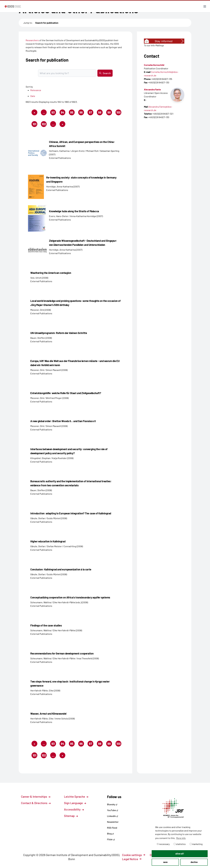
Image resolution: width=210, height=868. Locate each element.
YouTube (113, 810)
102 (44, 125)
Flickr (111, 839)
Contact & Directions (36, 803)
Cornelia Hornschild (154, 65)
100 (119, 113)
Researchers (32, 40)
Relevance (36, 90)
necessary (163, 844)
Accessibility (74, 809)
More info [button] (181, 838)
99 (110, 113)
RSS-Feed (112, 828)
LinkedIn (113, 816)
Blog (110, 833)
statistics (180, 844)
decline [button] (194, 862)
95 (72, 113)
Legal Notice (132, 859)
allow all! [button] (180, 854)
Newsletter (113, 822)
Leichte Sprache (76, 796)
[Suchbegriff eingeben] (67, 73)
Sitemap (71, 816)
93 (54, 113)
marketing (196, 844)
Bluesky (112, 804)
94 (63, 113)
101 (35, 125)
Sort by (29, 87)
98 (100, 113)
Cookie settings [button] (134, 855)
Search (105, 73)
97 (91, 113)
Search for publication (47, 23)
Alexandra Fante (152, 89)
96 (82, 113)
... (44, 112)
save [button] (165, 862)
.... (53, 124)
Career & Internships (36, 796)
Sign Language (75, 803)
